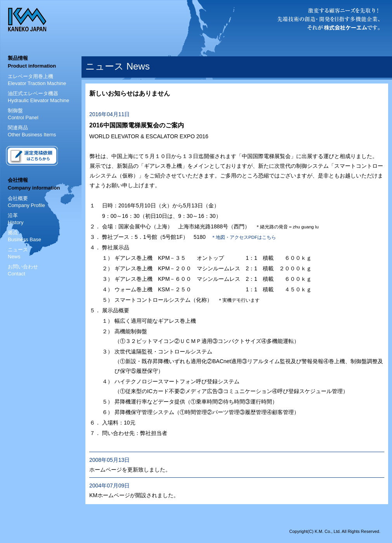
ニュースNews (18, 253)
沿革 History (16, 219)
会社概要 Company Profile (26, 202)
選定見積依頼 (32, 156)
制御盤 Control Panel (23, 114)
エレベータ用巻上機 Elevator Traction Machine (37, 80)
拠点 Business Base (24, 236)
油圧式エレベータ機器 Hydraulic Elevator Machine (38, 97)
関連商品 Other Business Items (32, 131)
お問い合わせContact (23, 270)
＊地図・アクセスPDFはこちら (244, 237)
